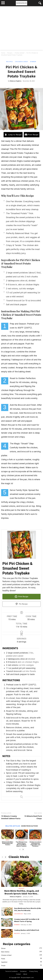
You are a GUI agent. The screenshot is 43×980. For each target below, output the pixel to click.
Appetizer (4, 962)
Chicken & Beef (19, 53)
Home (3, 53)
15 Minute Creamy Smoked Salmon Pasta (11, 817)
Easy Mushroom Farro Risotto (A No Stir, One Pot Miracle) (28, 909)
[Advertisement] (21, 29)
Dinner (33, 62)
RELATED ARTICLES (13, 826)
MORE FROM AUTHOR (29, 826)
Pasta (3, 959)
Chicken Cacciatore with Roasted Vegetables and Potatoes (35, 844)
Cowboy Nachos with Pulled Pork (27, 930)
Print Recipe (32, 135)
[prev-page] (20, 850)
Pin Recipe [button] (22, 604)
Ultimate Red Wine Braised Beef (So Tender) (8, 843)
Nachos (17, 933)
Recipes (10, 53)
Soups (3, 965)
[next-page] (23, 850)
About (25, 974)
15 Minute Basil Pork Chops (33, 817)
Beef (8, 840)
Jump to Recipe (13, 135)
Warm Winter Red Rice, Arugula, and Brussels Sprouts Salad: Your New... (22, 892)
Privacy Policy (34, 971)
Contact (18, 974)
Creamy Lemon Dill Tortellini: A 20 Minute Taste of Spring (27, 920)
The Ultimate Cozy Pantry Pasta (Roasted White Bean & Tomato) (21, 844)
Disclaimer (23, 971)
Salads (21, 889)
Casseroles (19, 914)
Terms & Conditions (11, 971)
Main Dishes (5, 952)
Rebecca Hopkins (16, 81)
